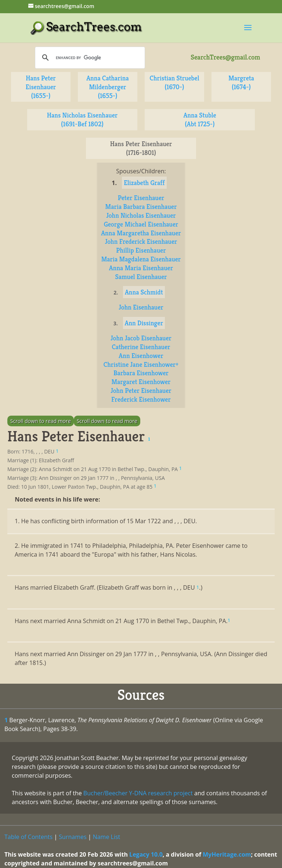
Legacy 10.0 (146, 854)
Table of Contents (28, 837)
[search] (89, 58)
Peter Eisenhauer (141, 198)
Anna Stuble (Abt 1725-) (200, 120)
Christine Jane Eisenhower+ (141, 364)
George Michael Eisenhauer (141, 224)
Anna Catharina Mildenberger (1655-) (108, 87)
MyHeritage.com (227, 854)
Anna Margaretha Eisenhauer (141, 233)
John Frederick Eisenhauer (141, 241)
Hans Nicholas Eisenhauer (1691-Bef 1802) (82, 120)
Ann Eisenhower (141, 356)
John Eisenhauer (141, 307)
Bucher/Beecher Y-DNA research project (138, 793)
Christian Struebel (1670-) (175, 82)
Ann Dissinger (144, 323)
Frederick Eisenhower (141, 399)
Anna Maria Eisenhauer (141, 268)
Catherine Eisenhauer (141, 347)
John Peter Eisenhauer (141, 390)
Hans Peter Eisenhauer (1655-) (41, 87)
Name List (107, 837)
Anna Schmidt (144, 292)
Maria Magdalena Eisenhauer (141, 259)
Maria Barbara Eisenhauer (141, 207)
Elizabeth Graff (144, 183)
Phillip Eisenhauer (141, 250)
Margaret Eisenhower (141, 382)
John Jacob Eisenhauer (141, 338)
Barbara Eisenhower (141, 373)
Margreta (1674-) (241, 82)
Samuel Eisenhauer (141, 277)
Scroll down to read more (41, 421)
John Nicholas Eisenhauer (141, 215)
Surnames (73, 837)
